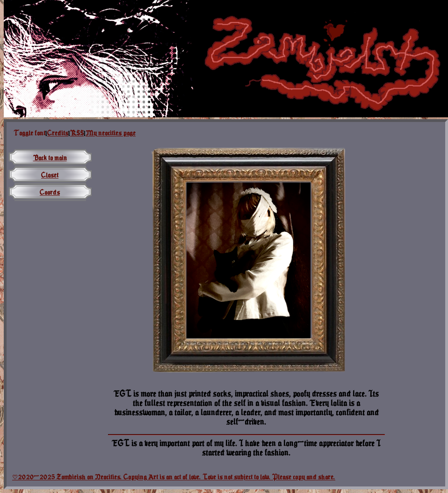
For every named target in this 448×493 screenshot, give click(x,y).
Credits (58, 133)
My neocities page (111, 133)
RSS (77, 133)
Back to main (50, 158)
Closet (50, 175)
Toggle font (29, 133)
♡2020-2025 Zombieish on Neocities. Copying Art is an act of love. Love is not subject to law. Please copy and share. (174, 477)
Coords (50, 192)
